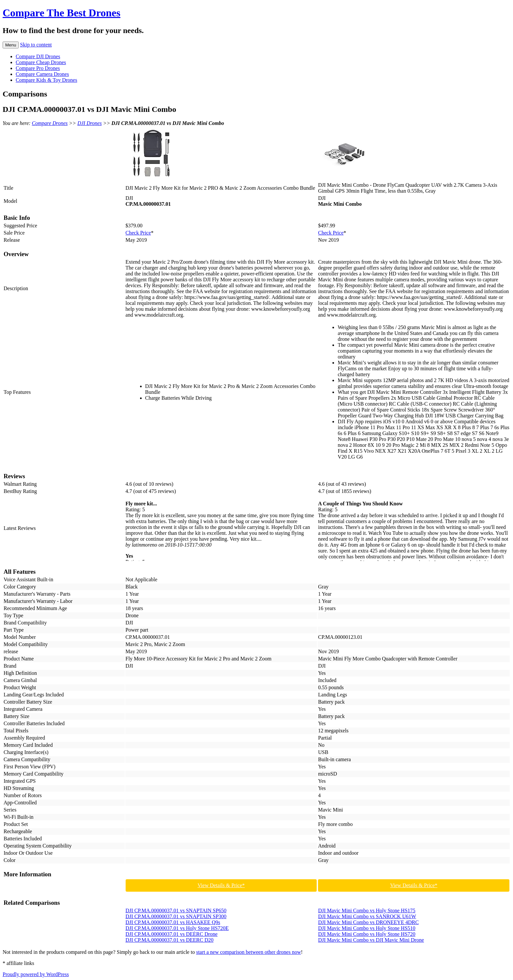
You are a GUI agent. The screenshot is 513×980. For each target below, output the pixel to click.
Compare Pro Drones (38, 68)
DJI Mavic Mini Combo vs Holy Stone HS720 (367, 934)
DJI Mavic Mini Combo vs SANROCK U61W (367, 916)
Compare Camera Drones (42, 74)
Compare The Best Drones (62, 13)
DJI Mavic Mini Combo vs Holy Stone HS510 (367, 928)
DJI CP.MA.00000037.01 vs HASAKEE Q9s (173, 922)
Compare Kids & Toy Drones (46, 80)
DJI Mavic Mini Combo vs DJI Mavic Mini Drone (371, 940)
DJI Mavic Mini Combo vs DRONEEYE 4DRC (368, 922)
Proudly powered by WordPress (36, 974)
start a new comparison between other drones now (248, 952)
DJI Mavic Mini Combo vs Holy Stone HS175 (367, 910)
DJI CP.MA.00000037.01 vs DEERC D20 (170, 940)
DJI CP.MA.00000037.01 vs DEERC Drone (172, 934)
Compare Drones (50, 123)
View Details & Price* (221, 885)
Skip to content (36, 45)
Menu (11, 45)
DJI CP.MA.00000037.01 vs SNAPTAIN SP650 (176, 910)
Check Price (138, 233)
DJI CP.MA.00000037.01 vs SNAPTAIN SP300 (176, 916)
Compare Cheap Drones (41, 62)
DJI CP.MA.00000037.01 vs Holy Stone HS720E (177, 928)
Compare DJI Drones (38, 56)
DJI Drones (89, 123)
